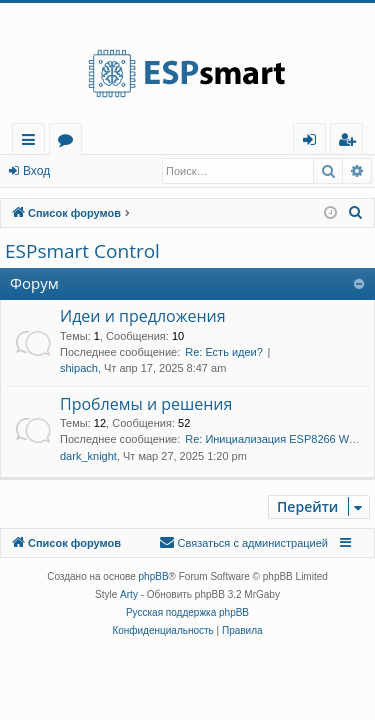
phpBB (154, 576)
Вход (36, 171)
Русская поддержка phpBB (187, 612)
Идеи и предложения (143, 316)
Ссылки (32, 142)
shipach (79, 368)
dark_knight (88, 456)
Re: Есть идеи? (224, 352)
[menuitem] (346, 139)
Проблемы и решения (146, 404)
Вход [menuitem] (313, 142)
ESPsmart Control (82, 251)
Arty (129, 594)
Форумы (69, 142)
